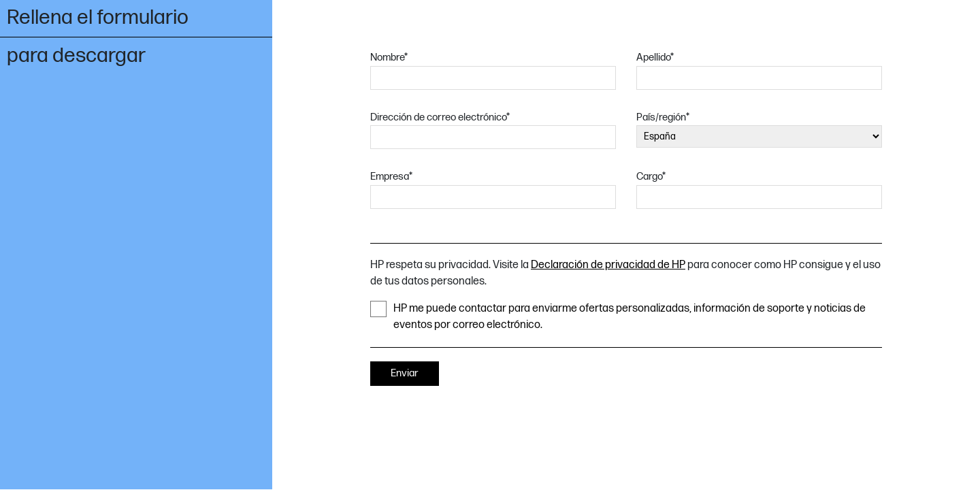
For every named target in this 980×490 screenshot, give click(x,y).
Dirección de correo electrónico (440, 117)
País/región (663, 117)
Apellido (655, 58)
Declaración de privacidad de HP (608, 265)
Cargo (651, 177)
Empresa (391, 177)
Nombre (389, 58)
